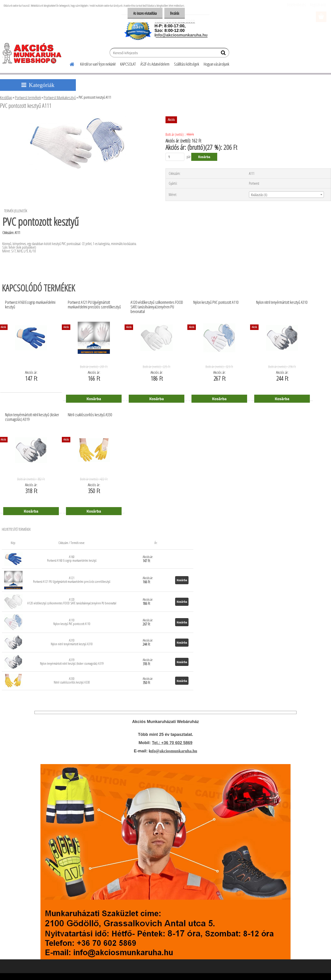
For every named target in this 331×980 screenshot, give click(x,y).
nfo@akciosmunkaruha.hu (173, 751)
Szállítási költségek (187, 64)
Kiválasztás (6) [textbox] (259, 195)
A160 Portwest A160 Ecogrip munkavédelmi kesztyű (72, 559)
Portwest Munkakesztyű (60, 98)
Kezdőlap (6, 98)
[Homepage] (69, 64)
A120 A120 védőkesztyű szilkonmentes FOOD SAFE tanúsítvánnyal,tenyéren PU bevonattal (72, 601)
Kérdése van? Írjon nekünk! (98, 64)
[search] (224, 54)
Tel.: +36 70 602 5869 (172, 743)
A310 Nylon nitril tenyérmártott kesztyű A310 (72, 642)
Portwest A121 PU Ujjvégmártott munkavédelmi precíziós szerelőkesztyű (94, 305)
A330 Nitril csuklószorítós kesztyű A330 (72, 680)
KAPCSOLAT (128, 64)
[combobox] (286, 195)
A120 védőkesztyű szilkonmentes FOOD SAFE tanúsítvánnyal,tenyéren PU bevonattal (157, 306)
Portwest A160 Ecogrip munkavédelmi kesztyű (30, 305)
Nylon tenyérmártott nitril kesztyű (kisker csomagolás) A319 (32, 417)
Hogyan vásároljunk (216, 64)
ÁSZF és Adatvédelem (155, 64)
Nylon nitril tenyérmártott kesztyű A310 (282, 302)
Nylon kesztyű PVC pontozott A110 (216, 302)
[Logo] (34, 53)
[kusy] (175, 157)
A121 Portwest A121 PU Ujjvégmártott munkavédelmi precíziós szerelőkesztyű (72, 580)
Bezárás (175, 13)
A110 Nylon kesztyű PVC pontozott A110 (72, 622)
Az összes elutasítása (145, 13)
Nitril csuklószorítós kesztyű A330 (90, 415)
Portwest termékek (28, 98)
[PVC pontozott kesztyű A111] (77, 118)
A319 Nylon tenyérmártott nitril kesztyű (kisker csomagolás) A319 (72, 662)
